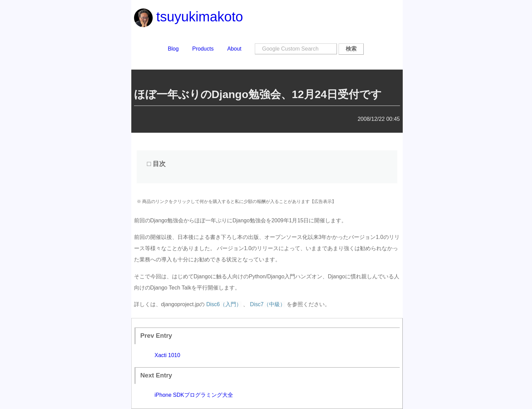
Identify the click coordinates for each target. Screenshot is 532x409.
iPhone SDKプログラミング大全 (194, 395)
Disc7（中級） (268, 304)
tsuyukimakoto (189, 17)
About (234, 49)
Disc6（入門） (224, 304)
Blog (173, 49)
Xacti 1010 (168, 355)
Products (203, 49)
